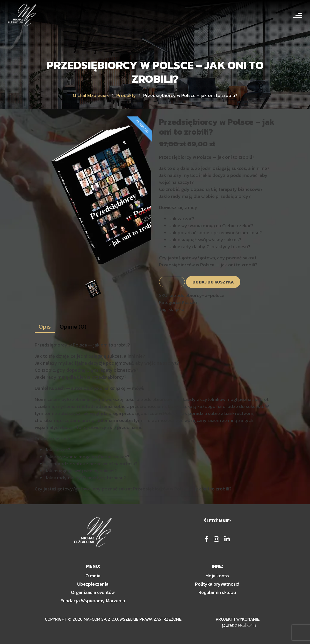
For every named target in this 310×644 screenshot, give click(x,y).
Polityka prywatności (217, 584)
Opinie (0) (73, 326)
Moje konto (217, 576)
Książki (189, 302)
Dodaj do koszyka (213, 282)
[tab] (45, 327)
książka (176, 309)
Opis (45, 326)
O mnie (93, 576)
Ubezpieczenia (93, 584)
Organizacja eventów (93, 592)
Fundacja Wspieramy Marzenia (93, 601)
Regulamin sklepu (217, 592)
